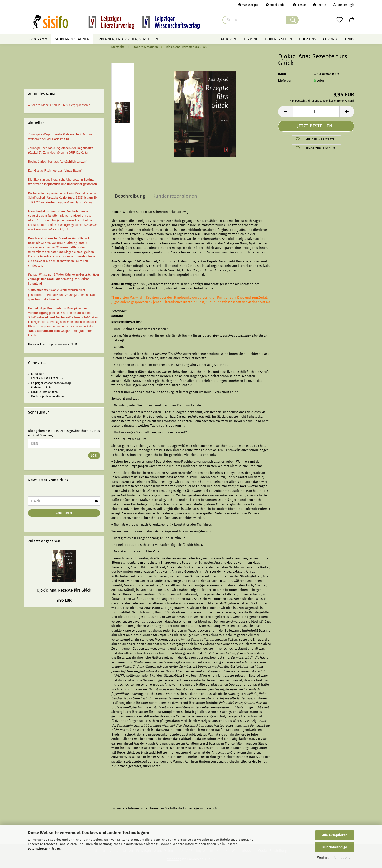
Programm (38, 39)
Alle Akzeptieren (335, 835)
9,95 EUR (64, 600)
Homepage (191, 808)
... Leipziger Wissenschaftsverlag (49, 383)
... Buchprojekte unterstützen (47, 396)
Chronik (330, 39)
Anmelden (64, 513)
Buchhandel (276, 5)
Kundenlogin (344, 5)
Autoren (228, 39)
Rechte (320, 5)
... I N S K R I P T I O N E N (46, 378)
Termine (251, 39)
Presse (299, 5)
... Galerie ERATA (39, 387)
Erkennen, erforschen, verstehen (127, 39)
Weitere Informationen (335, 858)
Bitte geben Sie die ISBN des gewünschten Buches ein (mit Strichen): (64, 433)
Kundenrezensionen (175, 196)
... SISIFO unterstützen (43, 392)
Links (350, 39)
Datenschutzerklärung (44, 849)
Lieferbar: (285, 80)
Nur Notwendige (335, 847)
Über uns (307, 39)
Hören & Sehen (278, 39)
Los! (94, 456)
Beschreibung (130, 196)
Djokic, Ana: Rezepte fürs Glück (64, 590)
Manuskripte (248, 5)
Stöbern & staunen (72, 39)
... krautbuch (36, 374)
